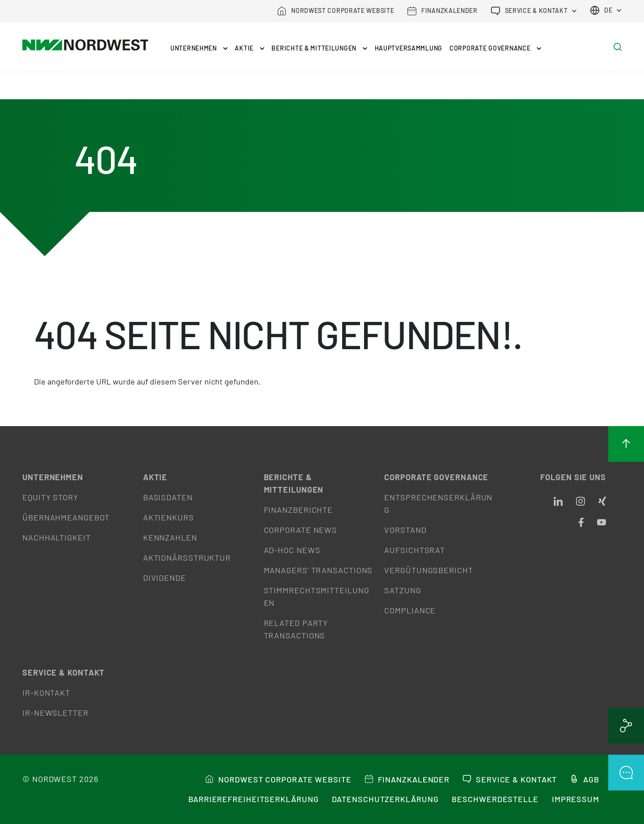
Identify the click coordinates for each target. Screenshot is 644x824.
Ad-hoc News (292, 550)
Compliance (410, 610)
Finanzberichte (299, 510)
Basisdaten (168, 497)
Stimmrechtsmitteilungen (317, 596)
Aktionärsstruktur (187, 558)
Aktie (250, 48)
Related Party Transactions (296, 629)
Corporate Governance (496, 48)
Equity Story (50, 497)
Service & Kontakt (64, 672)
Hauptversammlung (409, 48)
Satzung (402, 590)
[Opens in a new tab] (558, 502)
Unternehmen (199, 48)
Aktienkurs (169, 517)
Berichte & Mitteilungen (319, 48)
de (601, 10)
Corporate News (301, 530)
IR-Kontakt (46, 693)
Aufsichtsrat (415, 550)
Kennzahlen (170, 537)
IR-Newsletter (55, 713)
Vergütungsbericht (428, 570)
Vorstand (405, 530)
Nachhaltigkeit (57, 537)
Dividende (165, 578)
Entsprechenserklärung (438, 503)
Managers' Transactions (318, 570)
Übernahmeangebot (66, 517)
